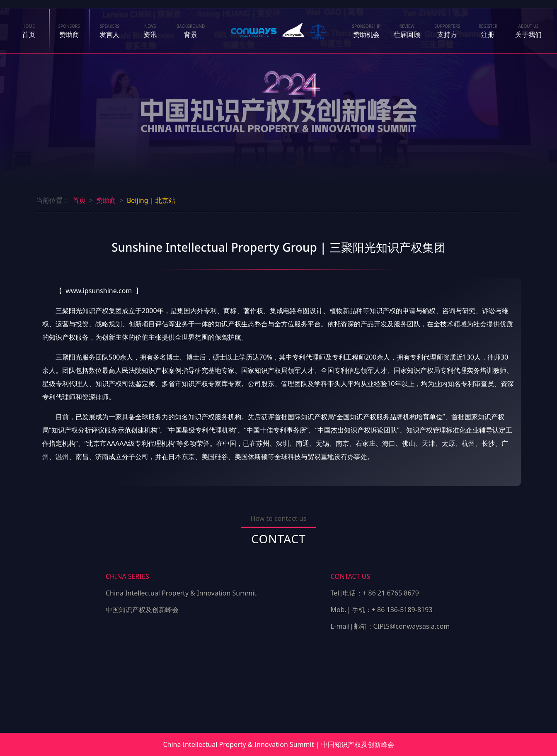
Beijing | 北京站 (151, 200)
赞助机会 (366, 31)
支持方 (448, 31)
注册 (488, 31)
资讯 (150, 28)
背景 (191, 31)
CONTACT (278, 538)
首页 (29, 31)
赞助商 (69, 31)
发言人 (110, 31)
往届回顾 (407, 31)
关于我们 (528, 31)
